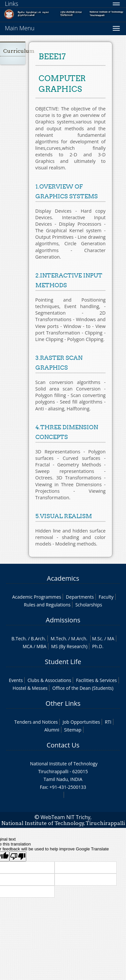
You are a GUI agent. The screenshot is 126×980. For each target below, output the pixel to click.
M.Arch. (79, 639)
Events (16, 680)
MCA (28, 646)
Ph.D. (98, 646)
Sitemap (73, 730)
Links (12, 4)
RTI (108, 722)
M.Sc (97, 639)
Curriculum (19, 51)
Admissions (63, 620)
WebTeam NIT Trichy (66, 817)
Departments (80, 597)
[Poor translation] (18, 856)
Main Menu (20, 28)
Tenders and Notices (36, 722)
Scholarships (89, 605)
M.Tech (58, 639)
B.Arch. (38, 639)
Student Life (63, 662)
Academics (63, 578)
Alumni (52, 730)
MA (111, 639)
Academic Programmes (37, 597)
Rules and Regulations (47, 605)
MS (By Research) (69, 646)
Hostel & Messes (30, 688)
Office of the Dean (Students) (83, 688)
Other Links (63, 703)
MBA (41, 646)
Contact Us (63, 745)
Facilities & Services (96, 680)
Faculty (106, 597)
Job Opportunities (81, 722)
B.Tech (19, 639)
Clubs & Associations (50, 680)
